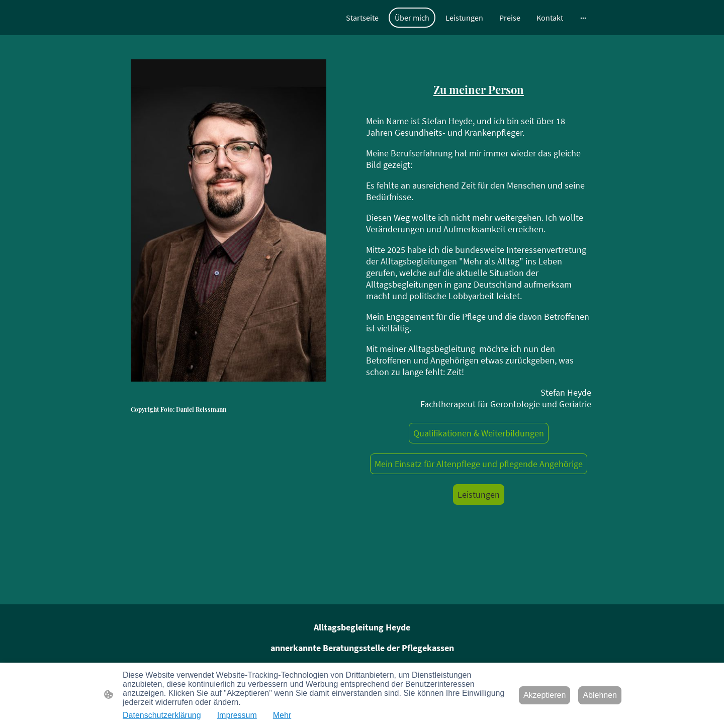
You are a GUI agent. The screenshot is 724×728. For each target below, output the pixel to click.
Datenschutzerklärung (162, 715)
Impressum (237, 715)
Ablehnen (600, 695)
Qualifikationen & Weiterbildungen (479, 433)
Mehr (282, 715)
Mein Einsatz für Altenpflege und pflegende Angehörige (479, 464)
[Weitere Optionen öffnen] (583, 18)
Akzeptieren (545, 695)
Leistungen (479, 494)
